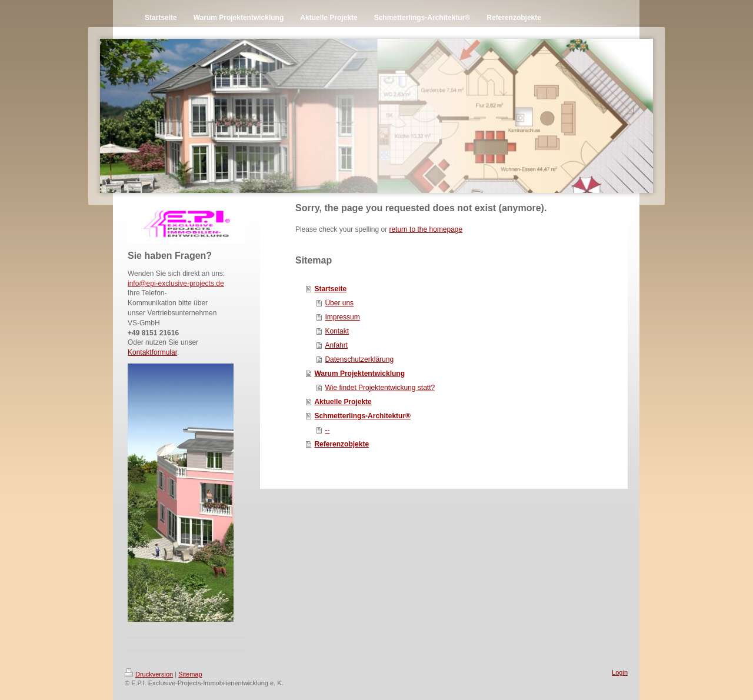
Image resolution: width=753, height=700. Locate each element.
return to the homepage (426, 229)
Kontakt (337, 331)
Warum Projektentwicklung (359, 374)
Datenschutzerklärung (359, 359)
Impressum (342, 317)
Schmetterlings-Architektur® (362, 416)
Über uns (339, 303)
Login (620, 672)
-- (327, 430)
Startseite (330, 289)
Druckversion (149, 674)
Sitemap (190, 674)
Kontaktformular (152, 352)
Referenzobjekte (341, 444)
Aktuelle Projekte (343, 402)
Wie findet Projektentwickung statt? (380, 388)
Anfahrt (336, 345)
